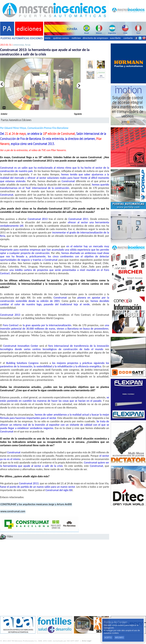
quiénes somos (61, 38)
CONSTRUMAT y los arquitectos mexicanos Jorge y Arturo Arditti (36, 504)
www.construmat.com (13, 511)
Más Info (119, 637)
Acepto (108, 637)
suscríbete (115, 38)
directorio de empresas (95, 38)
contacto (128, 38)
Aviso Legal (87, 641)
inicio (48, 38)
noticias (76, 38)
